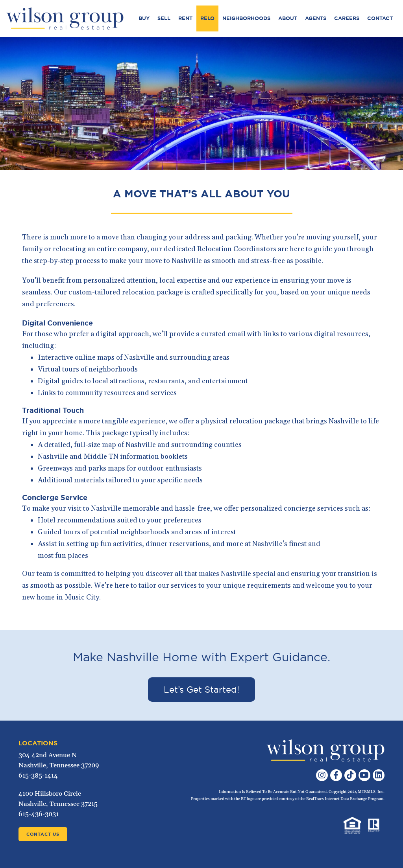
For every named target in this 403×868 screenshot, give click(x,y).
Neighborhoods (246, 18)
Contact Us (43, 834)
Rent (185, 18)
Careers (347, 18)
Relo (207, 18)
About (288, 18)
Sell (164, 18)
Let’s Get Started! (201, 690)
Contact (380, 18)
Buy (144, 18)
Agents (316, 18)
